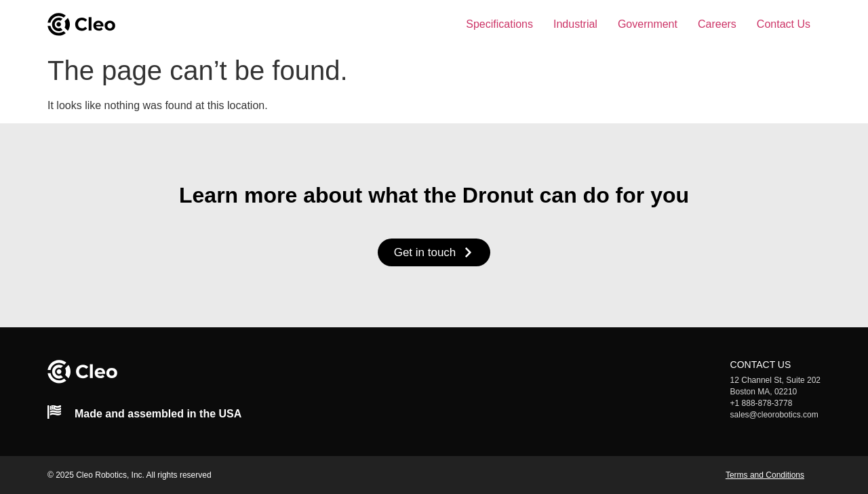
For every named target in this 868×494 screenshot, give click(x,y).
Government (648, 24)
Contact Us (784, 24)
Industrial (575, 24)
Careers (717, 24)
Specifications (499, 24)
